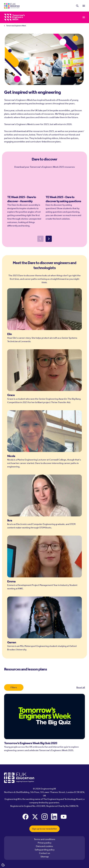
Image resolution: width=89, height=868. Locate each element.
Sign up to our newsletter (44, 829)
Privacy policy (45, 843)
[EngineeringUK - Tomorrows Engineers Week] (14, 17)
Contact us (45, 853)
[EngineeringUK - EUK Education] (12, 6)
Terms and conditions (45, 839)
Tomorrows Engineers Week (16, 26)
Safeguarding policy (45, 850)
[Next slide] (49, 246)
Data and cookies (44, 846)
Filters (14, 687)
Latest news (38, 6)
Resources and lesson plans (43, 17)
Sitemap (45, 857)
